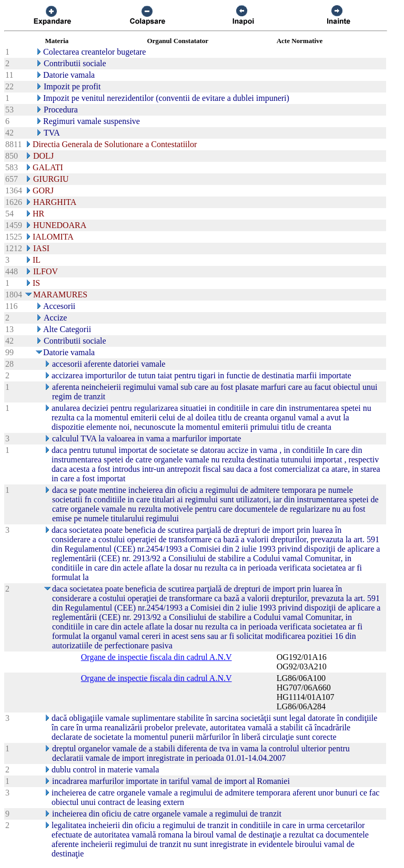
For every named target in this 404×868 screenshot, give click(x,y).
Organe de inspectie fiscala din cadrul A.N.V (156, 657)
